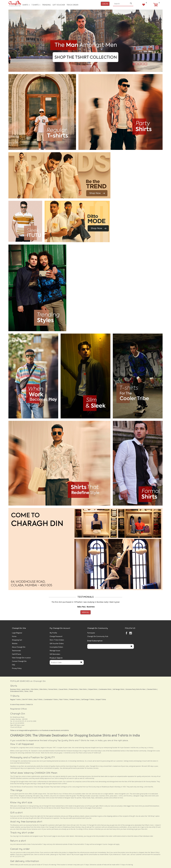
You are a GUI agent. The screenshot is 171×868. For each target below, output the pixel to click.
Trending (46, 5)
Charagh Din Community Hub (98, 636)
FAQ (13, 665)
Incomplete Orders (56, 647)
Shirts (26, 5)
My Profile (53, 633)
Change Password (56, 636)
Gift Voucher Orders (57, 643)
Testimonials (16, 651)
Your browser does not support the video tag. (131, 161)
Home (14, 636)
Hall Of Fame (16, 654)
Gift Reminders (55, 654)
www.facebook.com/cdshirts (60, 730)
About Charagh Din (19, 647)
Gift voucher (59, 5)
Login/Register (17, 633)
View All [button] (85, 612)
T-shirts (36, 5)
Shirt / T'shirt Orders (57, 640)
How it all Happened (22, 744)
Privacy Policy (17, 668)
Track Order (72, 5)
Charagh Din (18, 714)
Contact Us (29, 704)
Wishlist (15, 643)
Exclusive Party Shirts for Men (135, 689)
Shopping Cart (17, 640)
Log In (105, 4)
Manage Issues (55, 651)
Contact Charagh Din (19, 661)
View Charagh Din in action (21, 658)
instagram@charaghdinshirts (28, 730)
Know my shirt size (21, 802)
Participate (91, 633)
